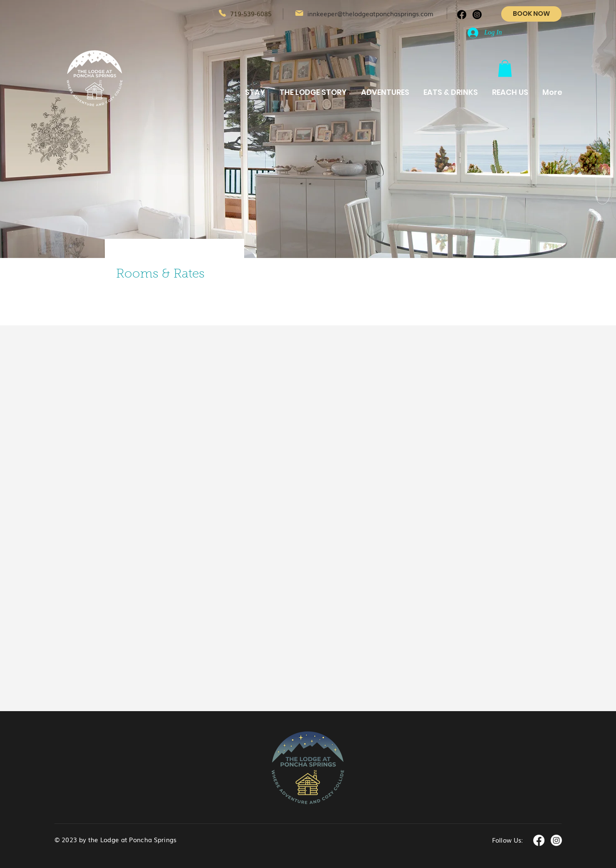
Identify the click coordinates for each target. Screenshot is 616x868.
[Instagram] (477, 15)
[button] (505, 68)
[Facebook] (462, 15)
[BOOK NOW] (531, 14)
